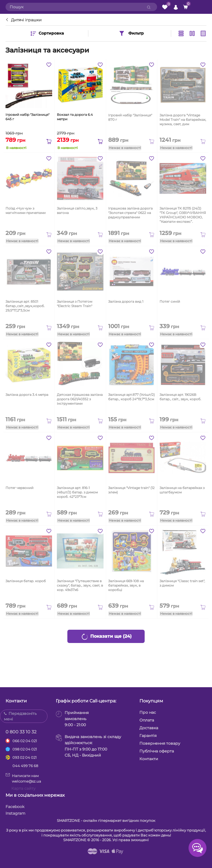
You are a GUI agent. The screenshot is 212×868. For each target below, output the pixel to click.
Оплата (147, 720)
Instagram (15, 813)
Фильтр (131, 33)
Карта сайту (23, 788)
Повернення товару (160, 743)
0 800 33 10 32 (21, 732)
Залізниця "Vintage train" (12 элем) (131, 490)
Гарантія (148, 736)
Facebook (15, 807)
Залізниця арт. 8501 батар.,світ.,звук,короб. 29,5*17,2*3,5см (25, 306)
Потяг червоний (19, 488)
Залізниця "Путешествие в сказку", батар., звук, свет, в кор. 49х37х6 (80, 585)
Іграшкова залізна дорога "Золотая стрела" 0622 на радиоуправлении (130, 213)
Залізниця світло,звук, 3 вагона (77, 211)
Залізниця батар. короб (26, 581)
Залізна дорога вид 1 (126, 301)
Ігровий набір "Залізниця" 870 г (130, 117)
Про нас (148, 712)
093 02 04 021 (25, 757)
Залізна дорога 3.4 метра (27, 395)
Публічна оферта (157, 751)
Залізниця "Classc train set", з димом (182, 583)
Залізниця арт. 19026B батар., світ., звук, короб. (180, 397)
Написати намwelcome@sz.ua (23, 778)
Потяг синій (170, 301)
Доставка (149, 728)
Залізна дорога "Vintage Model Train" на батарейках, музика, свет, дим (183, 120)
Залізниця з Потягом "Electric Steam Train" (75, 304)
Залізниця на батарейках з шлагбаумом (182, 490)
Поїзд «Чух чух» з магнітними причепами (26, 211)
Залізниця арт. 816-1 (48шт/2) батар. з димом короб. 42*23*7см (77, 492)
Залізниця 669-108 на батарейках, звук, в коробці (126, 585)
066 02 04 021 (25, 741)
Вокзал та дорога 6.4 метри (75, 117)
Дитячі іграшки (26, 20)
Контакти (149, 759)
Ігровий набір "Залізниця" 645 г (27, 117)
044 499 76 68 (25, 766)
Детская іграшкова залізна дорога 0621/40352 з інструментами (80, 399)
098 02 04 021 (25, 749)
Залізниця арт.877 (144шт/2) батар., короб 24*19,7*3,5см (132, 397)
